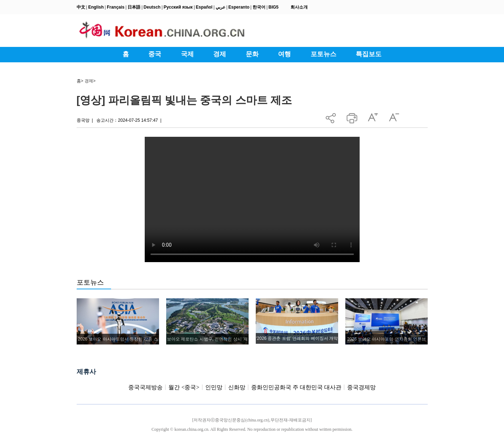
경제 (89, 81)
